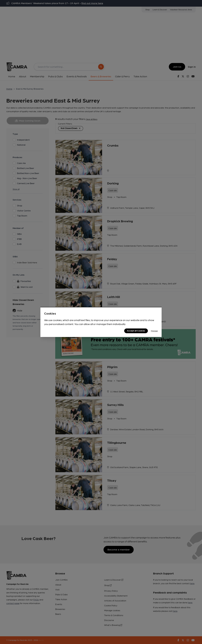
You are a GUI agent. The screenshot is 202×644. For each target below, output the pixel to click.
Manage (154, 331)
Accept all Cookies (136, 331)
